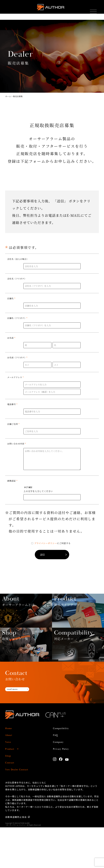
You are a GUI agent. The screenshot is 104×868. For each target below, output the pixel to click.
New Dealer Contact (22, 810)
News (9, 783)
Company (61, 783)
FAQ (56, 776)
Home (10, 769)
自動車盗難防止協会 (16, 858)
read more (16, 731)
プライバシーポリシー (46, 543)
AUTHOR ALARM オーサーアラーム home (50, 9)
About (10, 776)
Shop (9, 796)
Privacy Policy (65, 789)
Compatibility (65, 769)
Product (12, 789)
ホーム (8, 96)
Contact (12, 803)
